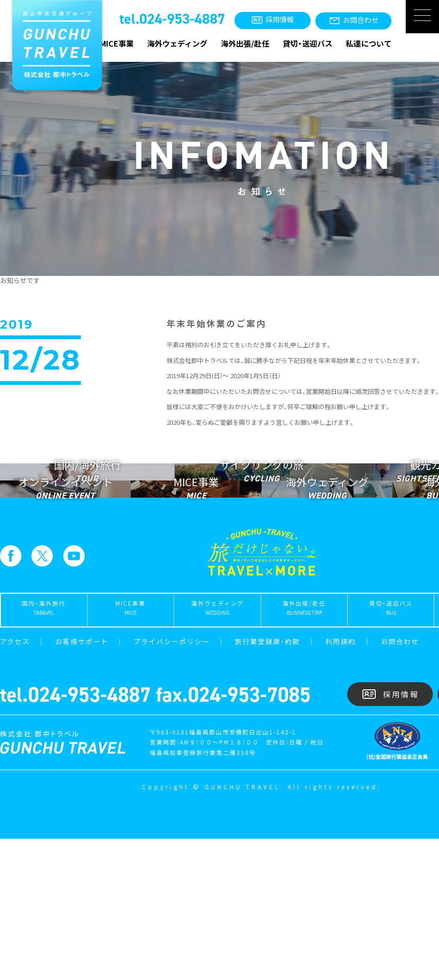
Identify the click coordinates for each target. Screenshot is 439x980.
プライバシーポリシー (172, 783)
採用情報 (390, 835)
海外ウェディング (177, 43)
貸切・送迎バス (307, 43)
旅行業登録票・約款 (268, 783)
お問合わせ (400, 783)
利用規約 (341, 783)
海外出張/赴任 (245, 43)
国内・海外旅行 (44, 752)
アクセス (15, 783)
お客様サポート (82, 783)
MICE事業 (117, 43)
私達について (369, 43)
